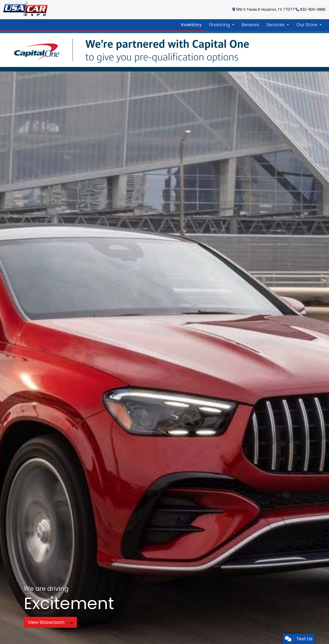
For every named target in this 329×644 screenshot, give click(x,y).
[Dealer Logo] (24, 9)
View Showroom (50, 622)
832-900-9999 (313, 9)
